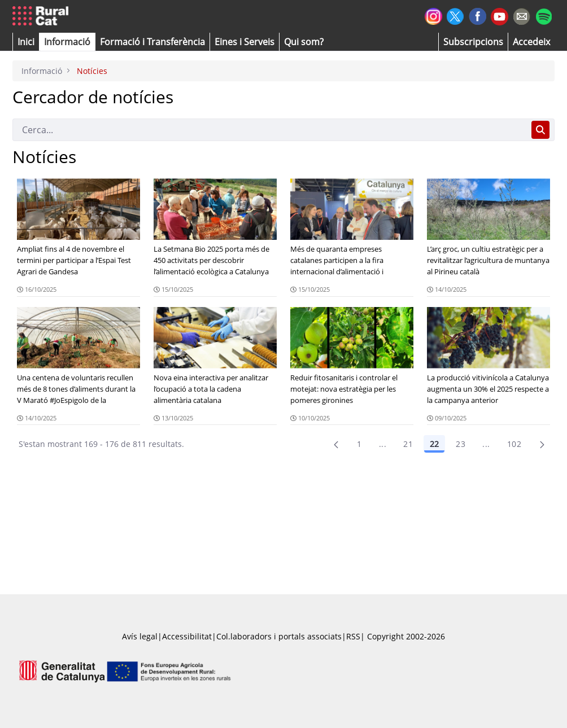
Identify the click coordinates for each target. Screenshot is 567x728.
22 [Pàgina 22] (434, 444)
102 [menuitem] (514, 444)
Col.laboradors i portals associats (279, 636)
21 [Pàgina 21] (408, 444)
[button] (26, 42)
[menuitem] (152, 42)
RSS (353, 636)
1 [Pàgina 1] (359, 444)
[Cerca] (270, 130)
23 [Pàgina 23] (461, 444)
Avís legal (140, 636)
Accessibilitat (187, 636)
